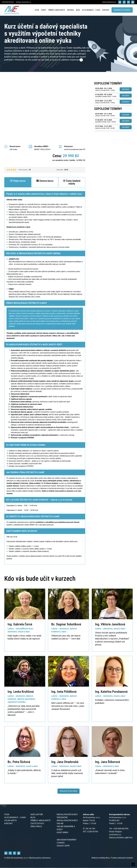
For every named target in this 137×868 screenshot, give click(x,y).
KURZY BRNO (62, 833)
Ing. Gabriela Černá (20, 624)
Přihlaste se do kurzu (68, 791)
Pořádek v (100, 700)
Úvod (37, 10)
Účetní (98, 633)
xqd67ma (128, 838)
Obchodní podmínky (67, 840)
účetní (17, 639)
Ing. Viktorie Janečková (110, 624)
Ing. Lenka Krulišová (21, 692)
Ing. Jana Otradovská (65, 762)
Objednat (126, 89)
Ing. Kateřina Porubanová (111, 692)
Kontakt (106, 10)
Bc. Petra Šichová (19, 762)
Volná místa (10, 821)
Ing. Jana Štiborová (107, 762)
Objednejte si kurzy (122, 10)
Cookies (61, 843)
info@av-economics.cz (23, 2)
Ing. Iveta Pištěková (64, 692)
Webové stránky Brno (101, 858)
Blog (78, 10)
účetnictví (110, 700)
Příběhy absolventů (57, 10)
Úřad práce (36, 827)
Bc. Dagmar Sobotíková (66, 624)
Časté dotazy (37, 824)
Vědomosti (56, 636)
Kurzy (44, 10)
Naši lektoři (37, 815)
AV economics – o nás (91, 10)
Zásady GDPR (63, 846)
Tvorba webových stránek (122, 858)
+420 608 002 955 (8, 2)
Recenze (70, 10)
